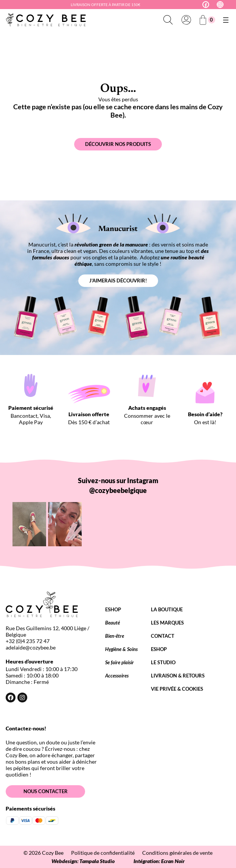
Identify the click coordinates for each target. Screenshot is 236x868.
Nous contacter (46, 791)
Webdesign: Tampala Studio (83, 861)
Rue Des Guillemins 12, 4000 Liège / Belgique (47, 631)
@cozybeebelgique (118, 490)
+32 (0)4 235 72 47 (28, 641)
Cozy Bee (53, 853)
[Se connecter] (186, 20)
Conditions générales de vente (177, 853)
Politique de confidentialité (103, 853)
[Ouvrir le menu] (226, 20)
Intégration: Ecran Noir (159, 861)
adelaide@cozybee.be (31, 647)
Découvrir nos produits (118, 144)
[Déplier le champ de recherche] (168, 20)
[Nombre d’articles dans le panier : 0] (207, 20)
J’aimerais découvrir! (118, 281)
